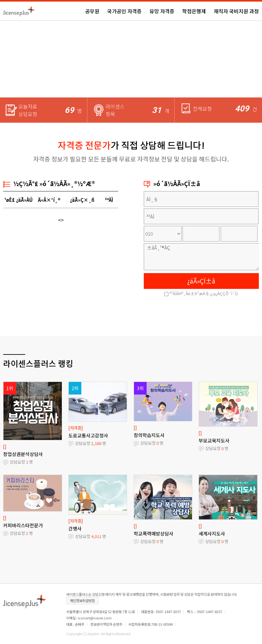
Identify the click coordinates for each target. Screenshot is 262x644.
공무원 (92, 11)
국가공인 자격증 (124, 11)
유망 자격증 (162, 11)
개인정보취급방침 (82, 600)
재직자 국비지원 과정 (236, 11)
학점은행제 (194, 11)
